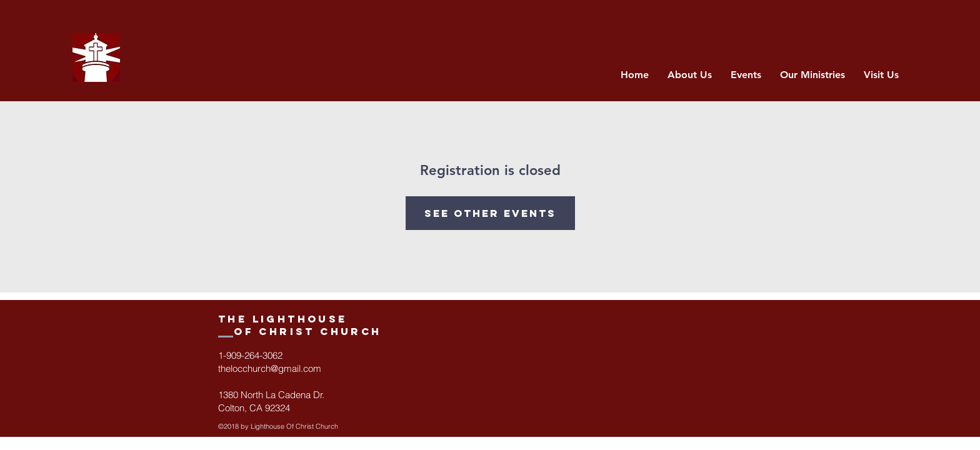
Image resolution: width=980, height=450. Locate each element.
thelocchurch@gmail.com (270, 368)
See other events (490, 213)
